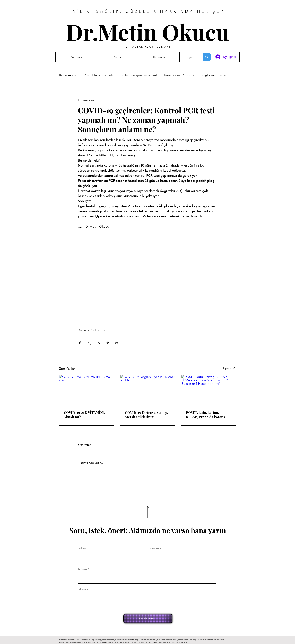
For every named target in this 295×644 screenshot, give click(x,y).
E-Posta (83, 569)
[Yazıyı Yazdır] (117, 343)
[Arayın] (190, 57)
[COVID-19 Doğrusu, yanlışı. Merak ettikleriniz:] (148, 390)
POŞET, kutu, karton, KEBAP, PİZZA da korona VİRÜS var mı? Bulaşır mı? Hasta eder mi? (206, 415)
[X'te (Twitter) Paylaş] (89, 343)
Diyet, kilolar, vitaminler (99, 75)
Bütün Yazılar (68, 75)
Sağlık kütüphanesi (214, 75)
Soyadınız (156, 549)
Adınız (82, 549)
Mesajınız (84, 589)
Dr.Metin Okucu (148, 32)
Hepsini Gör (229, 368)
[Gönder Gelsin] (148, 618)
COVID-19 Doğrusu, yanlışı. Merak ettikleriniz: (147, 415)
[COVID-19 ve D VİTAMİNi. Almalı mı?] (86, 390)
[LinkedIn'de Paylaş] (98, 343)
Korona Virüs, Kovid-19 (179, 75)
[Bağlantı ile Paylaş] (107, 343)
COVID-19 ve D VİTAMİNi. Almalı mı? (84, 415)
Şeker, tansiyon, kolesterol (139, 75)
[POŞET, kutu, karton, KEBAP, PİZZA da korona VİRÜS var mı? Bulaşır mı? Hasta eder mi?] (209, 390)
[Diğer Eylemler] (215, 100)
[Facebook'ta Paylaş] (80, 343)
